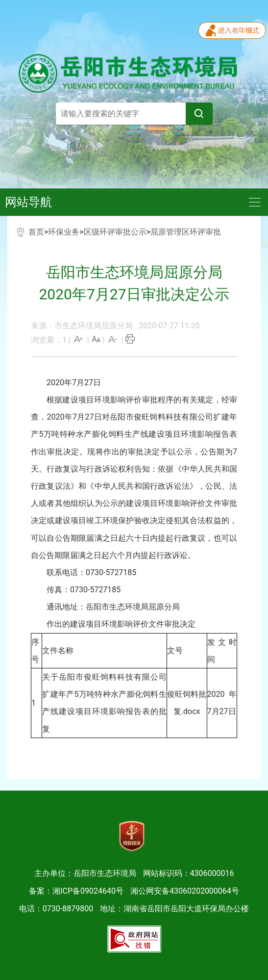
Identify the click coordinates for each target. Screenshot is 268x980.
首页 (36, 232)
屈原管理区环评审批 (186, 232)
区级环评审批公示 (115, 232)
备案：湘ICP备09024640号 (76, 891)
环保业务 (64, 232)
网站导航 (28, 202)
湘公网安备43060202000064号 (185, 891)
